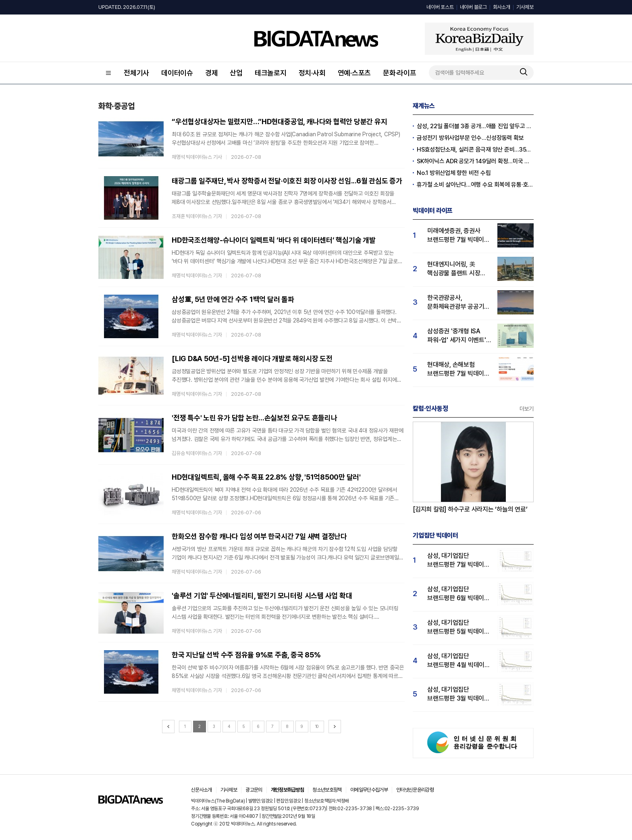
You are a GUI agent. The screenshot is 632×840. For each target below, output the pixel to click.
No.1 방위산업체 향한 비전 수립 (454, 173)
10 (317, 726)
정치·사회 (312, 73)
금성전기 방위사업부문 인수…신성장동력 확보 (470, 138)
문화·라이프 (400, 73)
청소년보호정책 (327, 790)
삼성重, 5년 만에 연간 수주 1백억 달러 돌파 (233, 299)
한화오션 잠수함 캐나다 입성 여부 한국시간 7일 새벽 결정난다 (259, 536)
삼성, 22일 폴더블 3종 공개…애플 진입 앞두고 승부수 (475, 126)
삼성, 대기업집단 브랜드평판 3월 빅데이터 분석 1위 (458, 694)
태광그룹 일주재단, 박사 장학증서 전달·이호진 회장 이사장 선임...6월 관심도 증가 (287, 181)
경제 (212, 73)
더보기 (527, 409)
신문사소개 (202, 790)
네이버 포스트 (440, 7)
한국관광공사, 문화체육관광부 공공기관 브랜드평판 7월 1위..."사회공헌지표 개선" (458, 303)
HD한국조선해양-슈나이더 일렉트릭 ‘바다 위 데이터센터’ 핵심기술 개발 (274, 240)
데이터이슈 (177, 73)
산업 (236, 73)
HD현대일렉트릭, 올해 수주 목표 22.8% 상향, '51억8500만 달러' (266, 477)
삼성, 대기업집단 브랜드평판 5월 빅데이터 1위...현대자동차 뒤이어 (458, 627)
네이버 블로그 (473, 7)
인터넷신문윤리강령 (415, 790)
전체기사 (136, 73)
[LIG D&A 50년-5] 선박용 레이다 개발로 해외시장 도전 (252, 359)
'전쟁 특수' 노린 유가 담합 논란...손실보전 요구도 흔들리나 (255, 418)
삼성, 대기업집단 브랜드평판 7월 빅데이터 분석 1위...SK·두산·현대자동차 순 (458, 560)
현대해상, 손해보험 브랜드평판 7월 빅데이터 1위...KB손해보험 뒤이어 (458, 369)
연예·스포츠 (354, 73)
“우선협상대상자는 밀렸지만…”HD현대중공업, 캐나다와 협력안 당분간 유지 (279, 122)
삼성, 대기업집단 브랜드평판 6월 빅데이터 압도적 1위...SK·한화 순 (458, 594)
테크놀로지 (271, 73)
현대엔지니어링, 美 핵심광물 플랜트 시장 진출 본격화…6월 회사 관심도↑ (455, 269)
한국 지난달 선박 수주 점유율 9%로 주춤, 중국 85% (246, 655)
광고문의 (254, 790)
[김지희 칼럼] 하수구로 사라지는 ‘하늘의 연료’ (470, 509)
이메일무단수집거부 (369, 790)
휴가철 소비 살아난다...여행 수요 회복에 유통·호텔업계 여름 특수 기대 (475, 185)
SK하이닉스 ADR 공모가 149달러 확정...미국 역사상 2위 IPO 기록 (475, 161)
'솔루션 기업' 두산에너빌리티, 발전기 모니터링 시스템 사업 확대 (262, 596)
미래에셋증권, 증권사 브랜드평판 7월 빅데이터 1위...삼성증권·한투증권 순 (458, 236)
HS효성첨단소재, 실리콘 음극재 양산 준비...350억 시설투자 (475, 150)
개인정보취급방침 (288, 790)
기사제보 (525, 7)
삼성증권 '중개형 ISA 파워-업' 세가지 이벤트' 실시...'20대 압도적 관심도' (457, 336)
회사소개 (502, 7)
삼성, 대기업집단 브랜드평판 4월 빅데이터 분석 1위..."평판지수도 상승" (459, 661)
